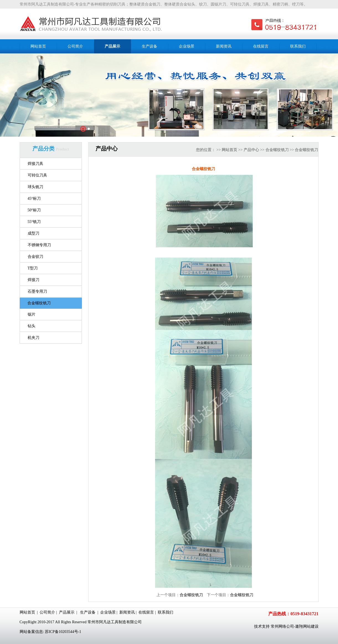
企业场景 (108, 612)
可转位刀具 (37, 175)
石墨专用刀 (37, 291)
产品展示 (67, 612)
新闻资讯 (127, 612)
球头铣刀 (35, 187)
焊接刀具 (35, 164)
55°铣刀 (34, 222)
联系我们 (166, 612)
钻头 (32, 326)
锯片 (32, 314)
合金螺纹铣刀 (39, 303)
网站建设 (311, 626)
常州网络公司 (282, 626)
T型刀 (33, 268)
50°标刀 (34, 210)
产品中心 (251, 150)
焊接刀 (33, 280)
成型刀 (33, 233)
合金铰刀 (35, 257)
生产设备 (88, 612)
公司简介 (47, 612)
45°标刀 (34, 198)
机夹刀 (33, 338)
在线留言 (146, 612)
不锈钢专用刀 (39, 245)
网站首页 (229, 150)
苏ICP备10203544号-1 (63, 632)
